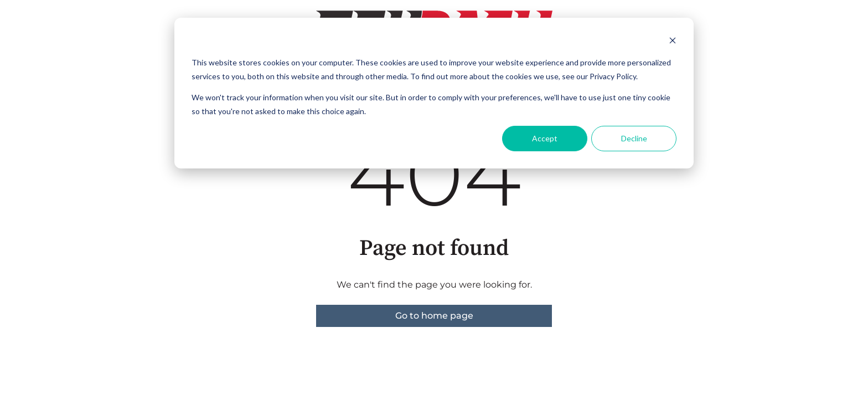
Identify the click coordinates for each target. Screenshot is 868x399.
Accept (545, 138)
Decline (634, 138)
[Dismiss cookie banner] (673, 42)
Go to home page (434, 316)
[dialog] (434, 93)
